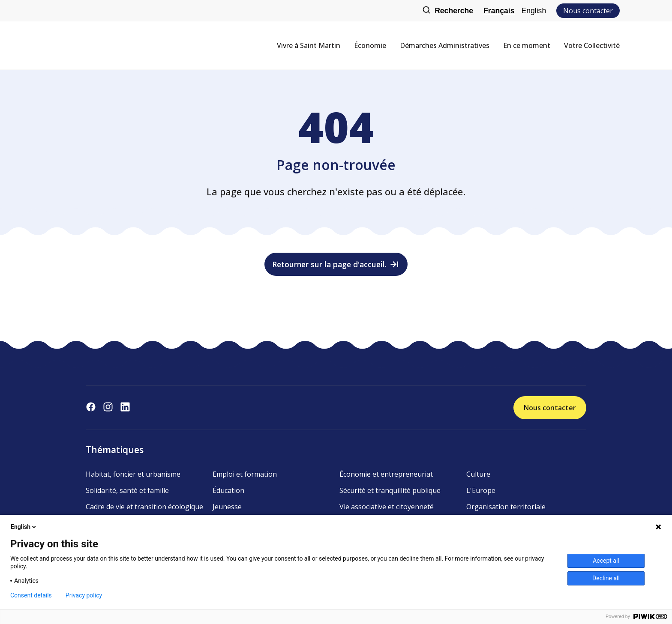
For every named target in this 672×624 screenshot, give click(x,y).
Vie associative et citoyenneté (387, 507)
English (534, 11)
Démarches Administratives (445, 45)
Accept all (606, 561)
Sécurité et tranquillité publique (390, 490)
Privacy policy (84, 595)
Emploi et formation (245, 474)
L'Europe (481, 490)
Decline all (606, 578)
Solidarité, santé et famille (127, 490)
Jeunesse (227, 507)
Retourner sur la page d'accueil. (336, 264)
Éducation (228, 490)
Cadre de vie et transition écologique (144, 507)
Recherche (448, 11)
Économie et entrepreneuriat (386, 474)
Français (499, 11)
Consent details (31, 595)
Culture (478, 474)
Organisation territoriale (506, 507)
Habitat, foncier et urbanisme (133, 474)
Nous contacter (588, 11)
